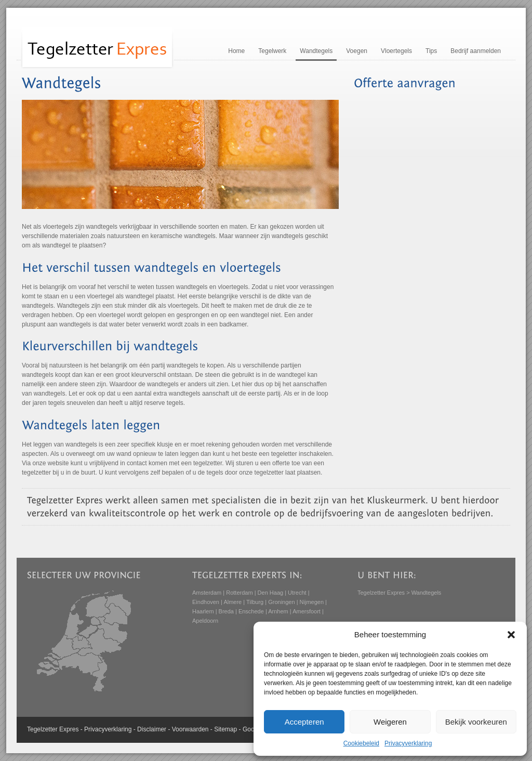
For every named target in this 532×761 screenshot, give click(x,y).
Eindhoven (206, 602)
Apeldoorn (205, 621)
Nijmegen (312, 602)
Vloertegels (396, 51)
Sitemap (225, 729)
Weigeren (390, 722)
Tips (431, 51)
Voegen (357, 51)
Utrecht (297, 593)
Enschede (251, 611)
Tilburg (255, 602)
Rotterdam (239, 593)
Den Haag (271, 593)
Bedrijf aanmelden (476, 51)
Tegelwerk (272, 51)
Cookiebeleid (361, 743)
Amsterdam (207, 593)
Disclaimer (152, 729)
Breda (226, 611)
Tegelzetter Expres (381, 593)
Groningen (281, 602)
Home (236, 51)
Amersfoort (307, 611)
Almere (232, 602)
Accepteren (304, 722)
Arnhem (278, 611)
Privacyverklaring (408, 743)
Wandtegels (316, 51)
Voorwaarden (190, 729)
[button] (511, 635)
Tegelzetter (42, 729)
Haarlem (203, 611)
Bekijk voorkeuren (476, 722)
